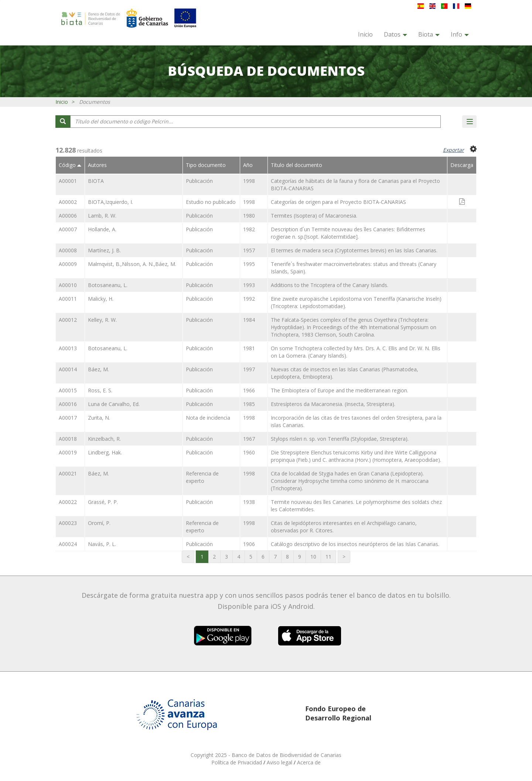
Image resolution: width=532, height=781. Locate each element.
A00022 (68, 502)
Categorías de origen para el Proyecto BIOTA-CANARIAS (338, 202)
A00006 (68, 216)
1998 (249, 181)
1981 (249, 348)
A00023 (68, 523)
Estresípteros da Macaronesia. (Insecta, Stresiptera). (333, 404)
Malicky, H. (101, 299)
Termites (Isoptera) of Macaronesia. (314, 216)
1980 (249, 216)
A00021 (68, 473)
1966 (249, 390)
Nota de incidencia (208, 418)
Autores (97, 165)
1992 (249, 299)
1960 (249, 452)
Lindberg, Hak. (105, 452)
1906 (249, 544)
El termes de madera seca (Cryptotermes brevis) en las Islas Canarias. (354, 250)
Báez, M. (98, 369)
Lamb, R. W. (102, 216)
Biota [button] (429, 34)
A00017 (68, 418)
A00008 (68, 250)
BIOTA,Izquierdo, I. (110, 202)
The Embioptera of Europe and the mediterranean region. (340, 390)
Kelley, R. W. (102, 320)
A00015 (68, 390)
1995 (249, 264)
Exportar (453, 150)
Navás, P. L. (102, 544)
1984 (249, 320)
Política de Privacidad (237, 762)
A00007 (68, 229)
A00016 (68, 404)
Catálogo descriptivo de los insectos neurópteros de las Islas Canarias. (355, 544)
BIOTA (96, 181)
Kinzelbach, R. (104, 439)
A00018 (68, 439)
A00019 (68, 452)
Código (70, 165)
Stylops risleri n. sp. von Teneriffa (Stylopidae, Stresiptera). (340, 439)
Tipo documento (206, 165)
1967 (249, 439)
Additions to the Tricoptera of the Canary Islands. (330, 285)
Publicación (199, 181)
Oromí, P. (99, 523)
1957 (249, 250)
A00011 (68, 299)
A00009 (68, 264)
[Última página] (344, 557)
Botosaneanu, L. (108, 285)
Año (248, 165)
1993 (249, 285)
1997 (249, 369)
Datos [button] (395, 34)
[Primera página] (188, 557)
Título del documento (296, 165)
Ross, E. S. (100, 390)
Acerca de (309, 762)
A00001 (68, 181)
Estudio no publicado (211, 202)
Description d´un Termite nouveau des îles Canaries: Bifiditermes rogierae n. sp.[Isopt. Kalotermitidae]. (348, 233)
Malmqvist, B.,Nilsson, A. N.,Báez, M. (132, 264)
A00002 (68, 202)
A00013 (68, 348)
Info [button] (460, 34)
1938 (249, 502)
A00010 (68, 285)
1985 (249, 404)
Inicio (365, 34)
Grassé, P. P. (103, 502)
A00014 (68, 369)
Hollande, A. (102, 229)
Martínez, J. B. (104, 250)
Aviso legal (280, 762)
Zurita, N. (99, 418)
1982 (249, 229)
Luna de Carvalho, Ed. (114, 404)
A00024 (68, 544)
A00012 (68, 320)
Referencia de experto (202, 477)
